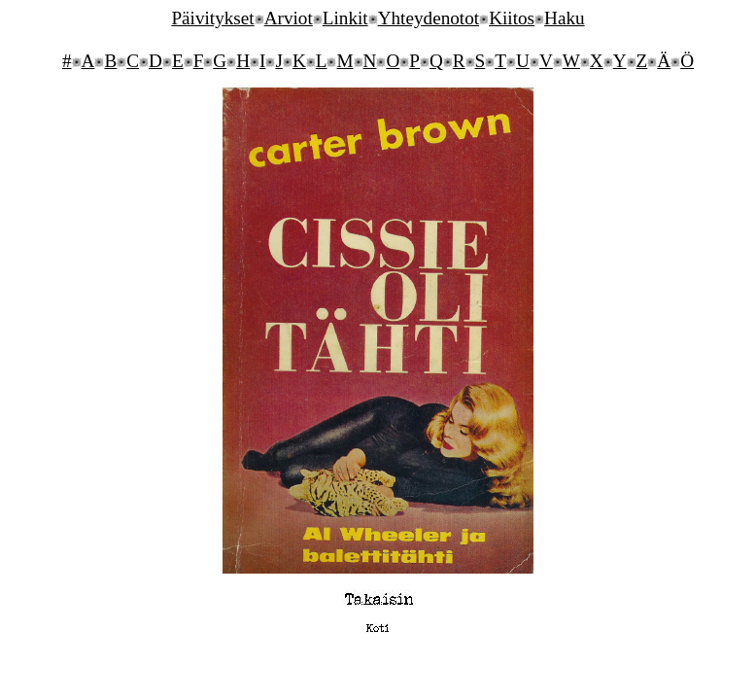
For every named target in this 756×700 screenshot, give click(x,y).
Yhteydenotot (429, 18)
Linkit (345, 18)
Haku (565, 18)
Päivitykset (212, 18)
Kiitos (512, 18)
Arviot (289, 18)
